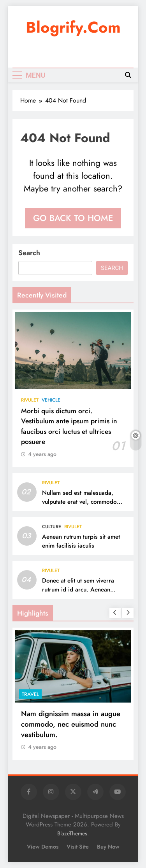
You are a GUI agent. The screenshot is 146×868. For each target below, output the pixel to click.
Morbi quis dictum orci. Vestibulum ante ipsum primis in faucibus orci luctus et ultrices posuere (69, 426)
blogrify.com (73, 27)
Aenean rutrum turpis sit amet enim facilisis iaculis (81, 541)
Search (29, 253)
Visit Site (78, 847)
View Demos (43, 847)
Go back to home (73, 218)
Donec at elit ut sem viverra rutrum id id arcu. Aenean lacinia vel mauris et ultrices (78, 590)
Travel (30, 694)
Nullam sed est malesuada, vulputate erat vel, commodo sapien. (79, 502)
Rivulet (30, 400)
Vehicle (51, 400)
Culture (52, 527)
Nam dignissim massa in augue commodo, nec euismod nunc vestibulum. (71, 724)
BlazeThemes (72, 833)
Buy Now (108, 847)
